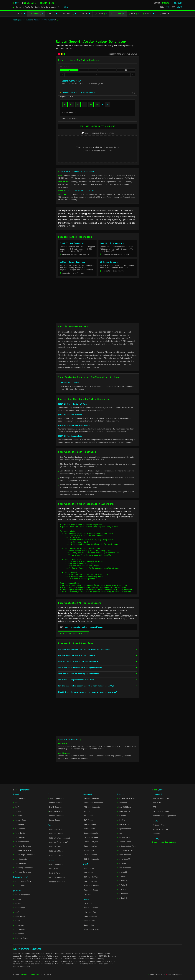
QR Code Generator (57, 878)
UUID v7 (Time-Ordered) (59, 838)
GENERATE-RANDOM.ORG (30, 975)
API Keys (87, 811)
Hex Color (53, 869)
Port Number (19, 837)
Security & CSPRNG (160, 811)
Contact (156, 834)
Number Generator (21, 895)
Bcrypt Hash (88, 850)
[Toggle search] (164, 14)
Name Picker (88, 925)
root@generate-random (23, 20)
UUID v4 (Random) (56, 834)
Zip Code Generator (22, 850)
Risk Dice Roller (91, 886)
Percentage (19, 925)
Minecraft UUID (55, 855)
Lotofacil (122, 872)
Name (16, 803)
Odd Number (19, 934)
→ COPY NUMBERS (69, 112)
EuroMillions (123, 811)
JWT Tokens (88, 820)
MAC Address (19, 829)
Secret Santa (89, 921)
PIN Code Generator (92, 807)
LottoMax (122, 863)
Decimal (17, 904)
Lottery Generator (126, 798)
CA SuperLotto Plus (126, 846)
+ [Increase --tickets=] (133, 75)
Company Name (20, 820)
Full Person (19, 798)
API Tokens (88, 816)
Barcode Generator (57, 882)
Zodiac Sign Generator (24, 855)
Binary (17, 921)
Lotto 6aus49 (123, 859)
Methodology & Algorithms (164, 816)
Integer (17, 899)
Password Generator (92, 798)
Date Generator (20, 859)
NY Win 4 (122, 889)
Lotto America (124, 855)
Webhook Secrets (90, 833)
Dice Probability (91, 929)
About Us (156, 803)
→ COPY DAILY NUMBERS (69, 119)
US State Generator (22, 846)
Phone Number (20, 833)
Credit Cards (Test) (23, 881)
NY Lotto (122, 876)
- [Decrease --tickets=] (62, 75)
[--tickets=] (97, 75)
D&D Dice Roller (90, 877)
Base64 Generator (56, 816)
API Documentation (160, 798)
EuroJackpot (123, 824)
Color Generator (56, 865)
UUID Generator (55, 829)
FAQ (154, 807)
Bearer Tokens (89, 824)
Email (16, 807)
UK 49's (121, 820)
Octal (16, 912)
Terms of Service (160, 829)
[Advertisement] (97, 29)
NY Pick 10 (122, 881)
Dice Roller (88, 868)
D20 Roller (88, 873)
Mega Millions (124, 807)
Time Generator (20, 863)
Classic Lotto (124, 842)
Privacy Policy (159, 825)
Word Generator (55, 811)
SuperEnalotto (124, 829)
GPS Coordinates (21, 842)
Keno (120, 833)
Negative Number (21, 938)
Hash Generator (90, 846)
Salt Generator (90, 855)
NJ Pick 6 (122, 898)
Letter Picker (55, 803)
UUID (85, 14)
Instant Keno (123, 837)
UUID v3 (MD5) (55, 847)
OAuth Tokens (89, 829)
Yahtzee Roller (90, 881)
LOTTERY (118, 14)
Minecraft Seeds (90, 890)
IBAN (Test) (19, 886)
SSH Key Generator (91, 859)
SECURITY (69, 14)
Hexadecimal (19, 908)
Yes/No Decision (90, 908)
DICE (134, 14)
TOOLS (149, 14)
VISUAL (101, 14)
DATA (20, 14)
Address (17, 811)
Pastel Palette (55, 873)
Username (18, 816)
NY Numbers (122, 894)
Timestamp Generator (23, 868)
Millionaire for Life (127, 850)
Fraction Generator (22, 872)
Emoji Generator (56, 807)
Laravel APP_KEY (90, 842)
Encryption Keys (90, 837)
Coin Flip (87, 904)
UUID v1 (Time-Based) (58, 842)
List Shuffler (89, 912)
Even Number (19, 929)
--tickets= (65, 66)
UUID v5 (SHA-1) (56, 851)
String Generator (56, 798)
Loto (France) (124, 868)
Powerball (122, 803)
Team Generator (90, 916)
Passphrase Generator (93, 803)
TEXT (52, 14)
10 (126, 70)
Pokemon (86, 894)
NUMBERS (36, 14)
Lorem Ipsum (54, 820)
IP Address (19, 824)
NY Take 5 (122, 885)
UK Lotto (122, 816)
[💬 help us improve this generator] (97, 133)
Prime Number (20, 916)
